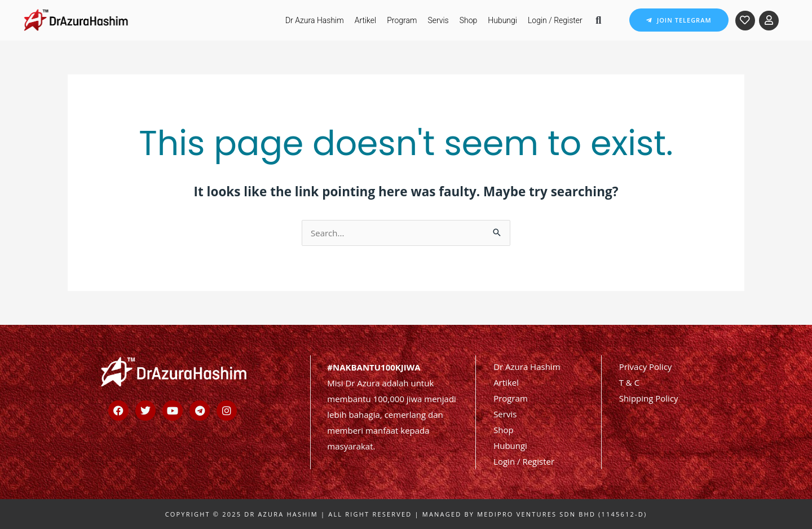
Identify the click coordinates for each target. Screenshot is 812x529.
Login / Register (555, 20)
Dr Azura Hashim (315, 20)
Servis (438, 20)
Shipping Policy (649, 398)
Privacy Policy (646, 367)
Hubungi (502, 20)
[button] (599, 20)
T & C (629, 382)
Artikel (366, 20)
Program (402, 20)
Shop (469, 20)
